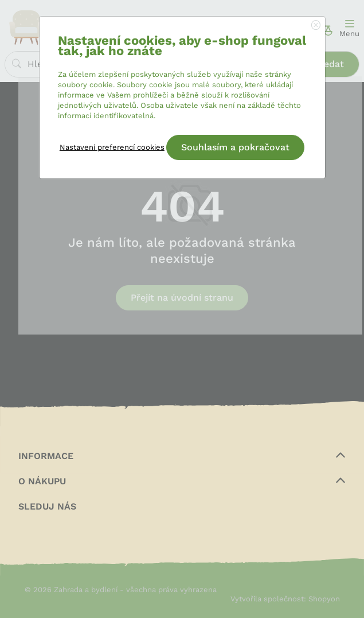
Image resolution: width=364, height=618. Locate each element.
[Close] (316, 26)
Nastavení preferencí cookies (112, 147)
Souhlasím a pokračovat (235, 147)
